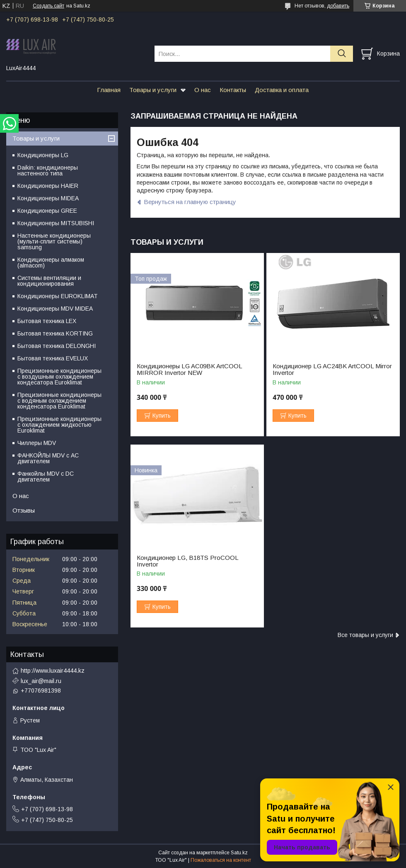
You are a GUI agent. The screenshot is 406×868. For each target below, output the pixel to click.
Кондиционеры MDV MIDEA (55, 309)
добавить (338, 6)
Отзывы (24, 510)
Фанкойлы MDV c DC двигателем (46, 477)
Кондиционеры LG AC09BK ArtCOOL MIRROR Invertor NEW (189, 370)
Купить (162, 416)
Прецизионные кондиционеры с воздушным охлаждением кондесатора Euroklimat (59, 377)
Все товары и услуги (365, 635)
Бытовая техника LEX (47, 321)
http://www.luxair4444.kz (53, 671)
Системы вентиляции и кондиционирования (49, 281)
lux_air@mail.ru (41, 681)
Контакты (233, 90)
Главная (109, 90)
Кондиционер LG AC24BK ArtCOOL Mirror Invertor (332, 370)
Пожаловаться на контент (221, 860)
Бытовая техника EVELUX (53, 358)
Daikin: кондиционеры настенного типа (48, 170)
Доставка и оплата (282, 90)
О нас (203, 90)
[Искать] (342, 54)
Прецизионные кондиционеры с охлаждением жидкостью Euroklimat (59, 425)
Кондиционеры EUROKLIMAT (58, 296)
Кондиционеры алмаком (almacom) (51, 263)
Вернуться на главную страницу (190, 202)
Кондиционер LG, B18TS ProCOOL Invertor (187, 561)
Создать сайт (48, 6)
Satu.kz (239, 853)
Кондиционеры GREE (47, 211)
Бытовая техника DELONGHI (57, 346)
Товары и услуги (153, 90)
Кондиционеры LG (43, 155)
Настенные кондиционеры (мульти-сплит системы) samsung (54, 241)
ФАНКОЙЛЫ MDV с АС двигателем (48, 458)
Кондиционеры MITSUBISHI (56, 223)
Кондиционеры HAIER (48, 186)
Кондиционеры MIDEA (48, 198)
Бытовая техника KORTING (55, 333)
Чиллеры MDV (37, 443)
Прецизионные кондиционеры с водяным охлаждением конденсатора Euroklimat (59, 401)
